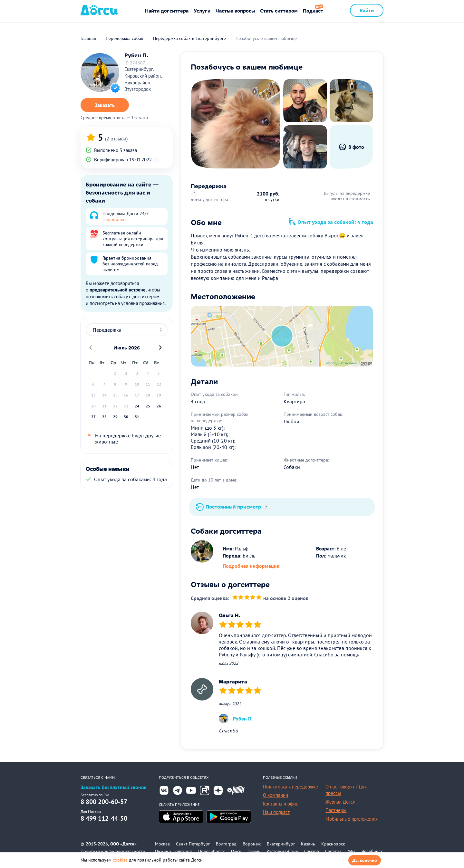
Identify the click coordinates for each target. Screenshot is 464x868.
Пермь (254, 851)
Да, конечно (365, 860)
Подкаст (313, 10)
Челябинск (372, 851)
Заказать (105, 105)
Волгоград (226, 844)
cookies (120, 860)
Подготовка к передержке (290, 787)
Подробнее (114, 219)
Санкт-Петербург (193, 844)
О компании (275, 795)
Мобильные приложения (352, 819)
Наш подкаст (276, 812)
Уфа (352, 851)
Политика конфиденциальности (113, 851)
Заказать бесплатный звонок (114, 787)
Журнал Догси (340, 802)
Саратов (333, 851)
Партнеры (336, 810)
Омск (236, 851)
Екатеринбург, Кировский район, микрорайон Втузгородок (143, 79)
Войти (367, 10)
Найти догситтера (167, 10)
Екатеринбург (281, 844)
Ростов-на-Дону (282, 851)
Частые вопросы (235, 10)
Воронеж (252, 844)
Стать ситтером (279, 10)
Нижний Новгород (174, 851)
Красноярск (333, 844)
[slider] (247, 598)
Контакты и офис (280, 804)
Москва (162, 844)
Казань (308, 844)
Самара (312, 851)
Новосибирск (212, 851)
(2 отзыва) (116, 138)
